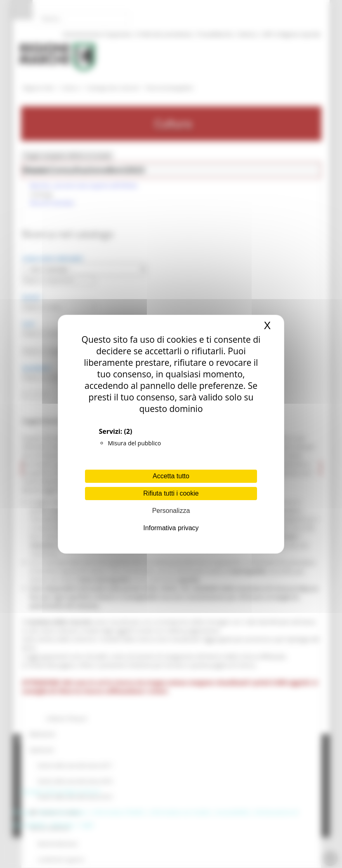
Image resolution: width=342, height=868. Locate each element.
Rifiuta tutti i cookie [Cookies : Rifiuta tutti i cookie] (171, 493)
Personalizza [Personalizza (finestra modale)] (171, 511)
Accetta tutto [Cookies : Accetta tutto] (171, 476)
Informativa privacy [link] (171, 528)
